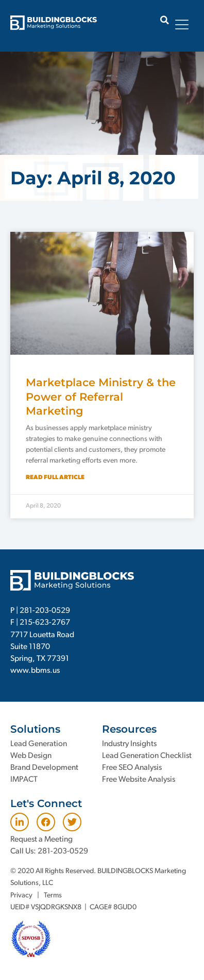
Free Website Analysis (139, 780)
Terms (53, 896)
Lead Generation (39, 744)
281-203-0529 (45, 611)
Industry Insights (129, 744)
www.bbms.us (35, 671)
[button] (165, 20)
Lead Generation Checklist (147, 756)
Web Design (31, 756)
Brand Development (44, 768)
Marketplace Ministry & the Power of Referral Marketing (101, 397)
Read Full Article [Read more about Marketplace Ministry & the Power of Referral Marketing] (55, 478)
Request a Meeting (41, 840)
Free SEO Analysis (132, 768)
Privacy (21, 896)
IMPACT (24, 780)
